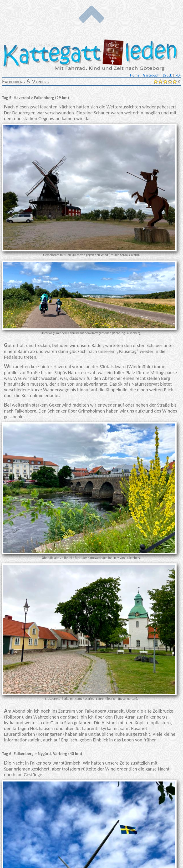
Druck (168, 75)
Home (135, 75)
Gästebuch (152, 75)
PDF (178, 75)
